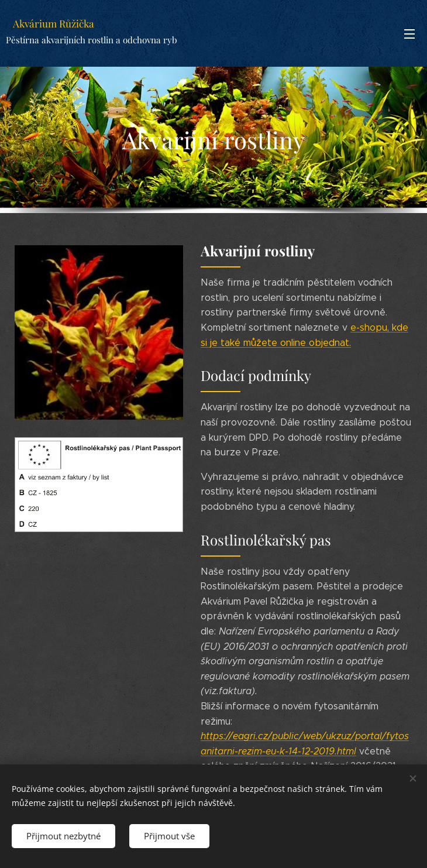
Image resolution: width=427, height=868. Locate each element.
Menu (409, 34)
